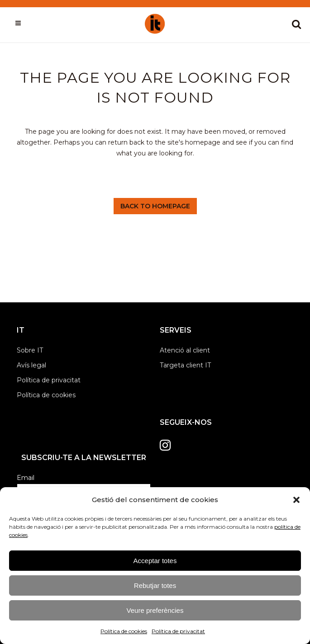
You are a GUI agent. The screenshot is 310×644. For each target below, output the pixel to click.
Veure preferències (155, 610)
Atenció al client (185, 350)
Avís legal (31, 365)
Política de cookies (124, 631)
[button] (296, 500)
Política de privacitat (178, 631)
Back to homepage (155, 206)
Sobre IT (30, 350)
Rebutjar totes (155, 585)
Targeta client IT (185, 365)
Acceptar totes (155, 561)
